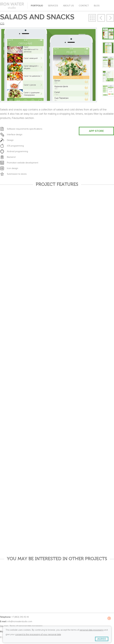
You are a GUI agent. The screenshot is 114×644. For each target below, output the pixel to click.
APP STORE (96, 131)
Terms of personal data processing (26, 626)
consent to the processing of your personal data (38, 634)
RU (2, 632)
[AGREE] (102, 639)
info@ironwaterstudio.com (20, 621)
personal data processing (92, 630)
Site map (4, 626)
